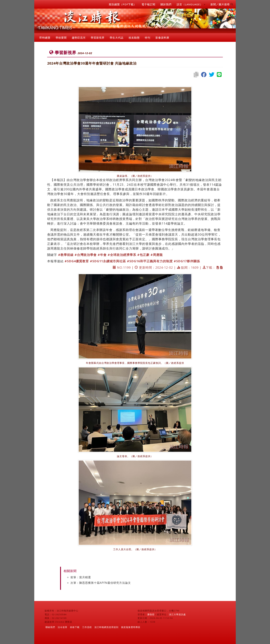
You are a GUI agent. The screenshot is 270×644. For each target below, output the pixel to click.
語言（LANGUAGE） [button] (191, 4)
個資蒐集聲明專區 (131, 627)
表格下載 (75, 627)
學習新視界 (98, 38)
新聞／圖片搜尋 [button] (222, 4)
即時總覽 (45, 38)
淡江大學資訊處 (177, 614)
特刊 (148, 38)
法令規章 (63, 627)
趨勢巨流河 (79, 38)
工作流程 (87, 627)
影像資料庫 (162, 38)
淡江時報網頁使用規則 (106, 627)
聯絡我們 (50, 627)
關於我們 (166, 4)
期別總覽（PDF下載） (123, 4)
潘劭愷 (151, 614)
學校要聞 (61, 38)
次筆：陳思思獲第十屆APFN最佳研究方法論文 (101, 583)
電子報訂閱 (148, 4)
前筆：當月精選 (81, 577)
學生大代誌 (117, 38)
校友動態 (134, 38)
